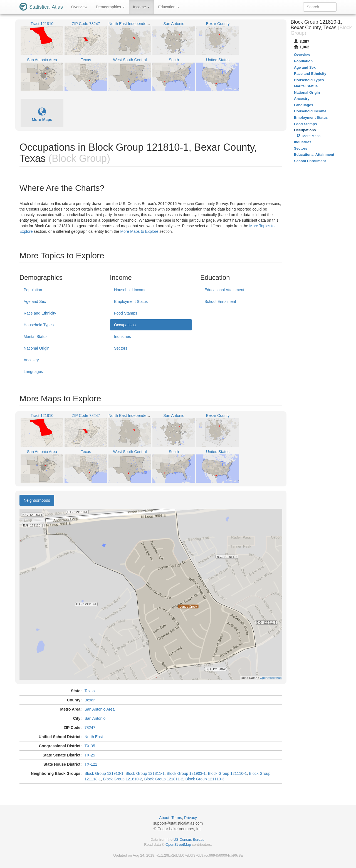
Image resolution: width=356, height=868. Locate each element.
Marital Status (36, 337)
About (164, 818)
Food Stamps (126, 313)
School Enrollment (220, 301)
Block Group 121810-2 (123, 779)
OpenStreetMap (178, 844)
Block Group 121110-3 (205, 779)
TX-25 (90, 755)
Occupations (125, 325)
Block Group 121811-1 (145, 773)
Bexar (90, 700)
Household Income (130, 290)
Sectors (121, 348)
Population (33, 290)
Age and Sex (35, 301)
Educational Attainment (224, 290)
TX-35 (90, 746)
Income (142, 7)
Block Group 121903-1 (186, 773)
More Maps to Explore (139, 231)
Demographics (110, 7)
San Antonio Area (100, 709)
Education (169, 7)
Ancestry (31, 360)
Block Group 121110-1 (227, 773)
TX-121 (91, 764)
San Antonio (95, 718)
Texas (90, 691)
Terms (177, 818)
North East (94, 737)
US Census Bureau (189, 839)
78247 (90, 728)
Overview (79, 7)
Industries (123, 337)
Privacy (191, 818)
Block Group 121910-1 (104, 773)
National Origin (37, 348)
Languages (33, 372)
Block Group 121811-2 (164, 779)
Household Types (39, 325)
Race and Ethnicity (40, 313)
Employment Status (131, 301)
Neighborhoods (37, 500)
